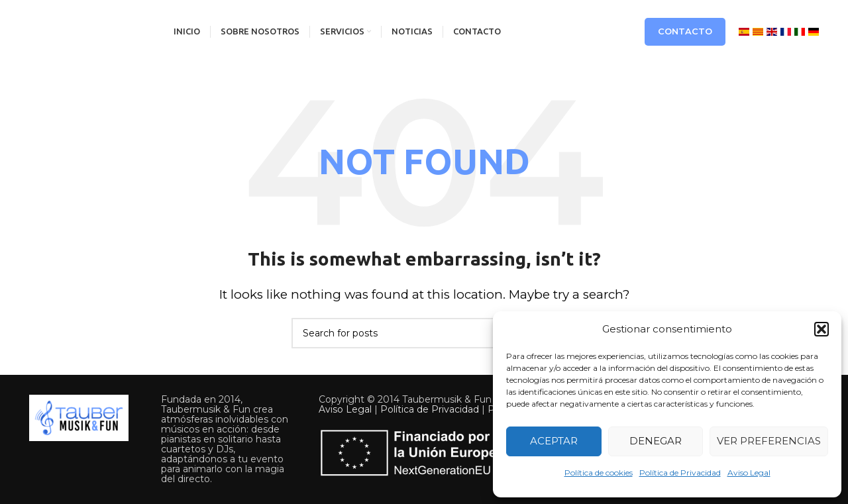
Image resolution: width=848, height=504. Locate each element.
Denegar (656, 441)
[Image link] (79, 417)
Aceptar (554, 441)
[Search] (424, 333)
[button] (821, 329)
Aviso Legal (749, 473)
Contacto (685, 31)
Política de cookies (599, 473)
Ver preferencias (769, 441)
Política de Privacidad (680, 473)
